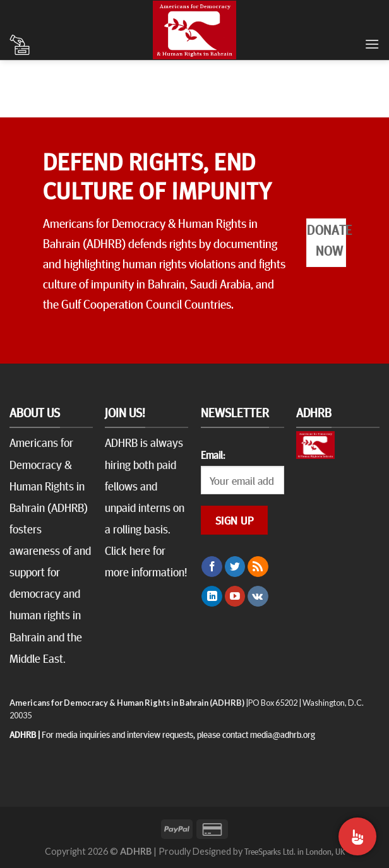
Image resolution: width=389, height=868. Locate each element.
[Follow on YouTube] (235, 597)
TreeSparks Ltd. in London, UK (295, 851)
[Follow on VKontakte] (258, 597)
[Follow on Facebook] (212, 567)
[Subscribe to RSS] (258, 567)
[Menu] (372, 44)
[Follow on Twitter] (235, 567)
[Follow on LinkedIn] (212, 597)
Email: (213, 455)
